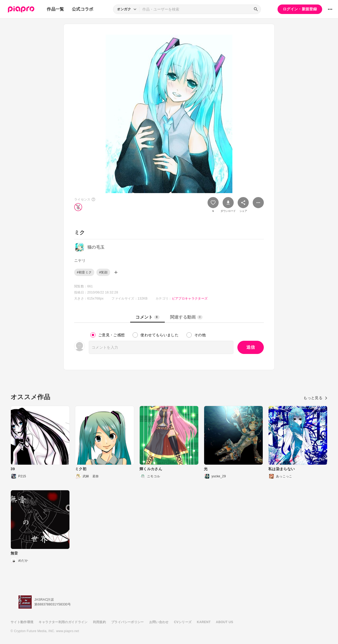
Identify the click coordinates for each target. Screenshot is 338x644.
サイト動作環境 (22, 622)
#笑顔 (103, 272)
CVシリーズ (183, 622)
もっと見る (315, 398)
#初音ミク (84, 272)
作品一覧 (55, 9)
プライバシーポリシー (128, 622)
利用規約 (99, 622)
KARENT (204, 622)
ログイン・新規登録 (300, 9)
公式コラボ (83, 9)
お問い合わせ (159, 622)
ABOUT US (225, 622)
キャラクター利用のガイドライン (63, 622)
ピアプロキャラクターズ (190, 298)
